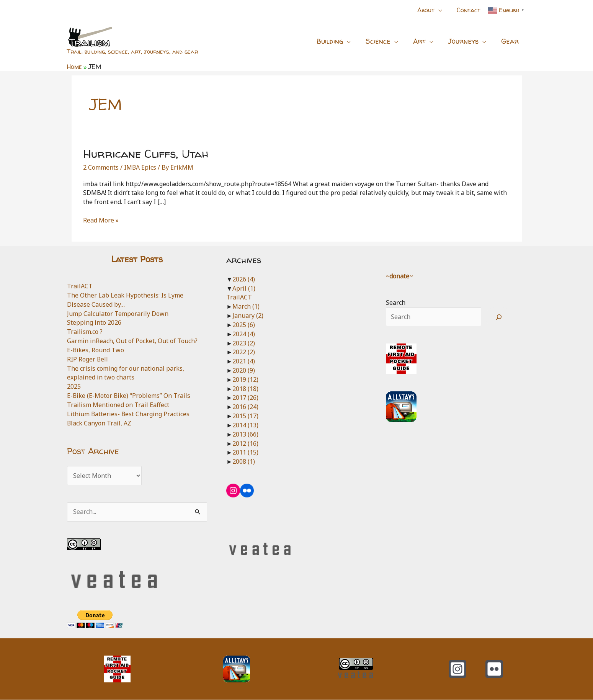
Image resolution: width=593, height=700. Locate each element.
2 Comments (101, 167)
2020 (244, 370)
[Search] (499, 317)
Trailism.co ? (85, 332)
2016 (245, 407)
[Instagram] (457, 669)
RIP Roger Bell (88, 359)
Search (396, 303)
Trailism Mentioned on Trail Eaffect (118, 405)
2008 (244, 461)
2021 (244, 361)
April (244, 288)
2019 (245, 379)
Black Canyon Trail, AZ (99, 423)
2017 (245, 397)
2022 (244, 352)
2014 (245, 425)
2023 (244, 343)
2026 (244, 279)
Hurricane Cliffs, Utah (146, 153)
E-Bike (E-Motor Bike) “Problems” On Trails (129, 396)
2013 (245, 434)
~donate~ (400, 276)
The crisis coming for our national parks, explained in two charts (126, 373)
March (246, 306)
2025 (74, 386)
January (248, 316)
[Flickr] (494, 669)
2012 (245, 443)
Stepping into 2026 (94, 322)
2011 (245, 452)
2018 (245, 389)
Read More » (101, 221)
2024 (244, 334)
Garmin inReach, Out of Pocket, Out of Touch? (132, 341)
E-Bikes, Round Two (96, 350)
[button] (442, 10)
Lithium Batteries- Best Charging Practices (129, 414)
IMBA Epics (140, 167)
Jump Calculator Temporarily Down (118, 314)
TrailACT (80, 286)
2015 (245, 416)
